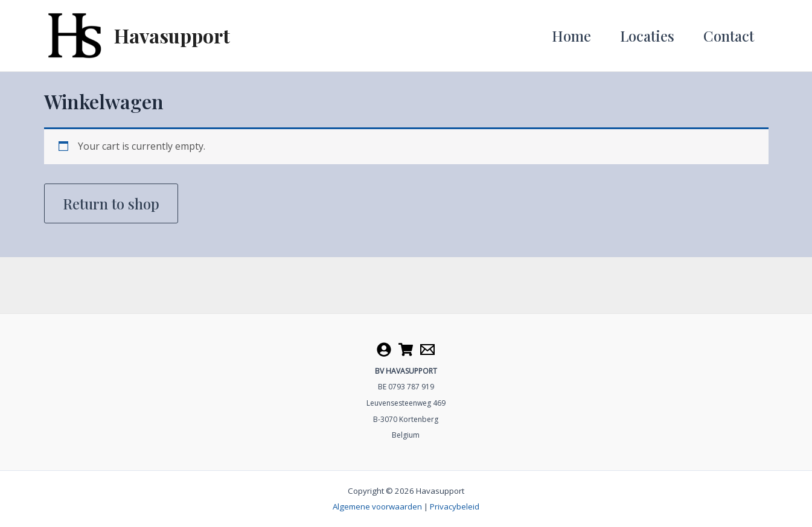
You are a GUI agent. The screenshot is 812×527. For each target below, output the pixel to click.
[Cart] (406, 350)
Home (571, 36)
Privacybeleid (455, 506)
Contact (729, 36)
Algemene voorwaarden (377, 506)
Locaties (647, 36)
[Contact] (427, 350)
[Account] (384, 350)
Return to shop (111, 203)
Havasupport (172, 35)
